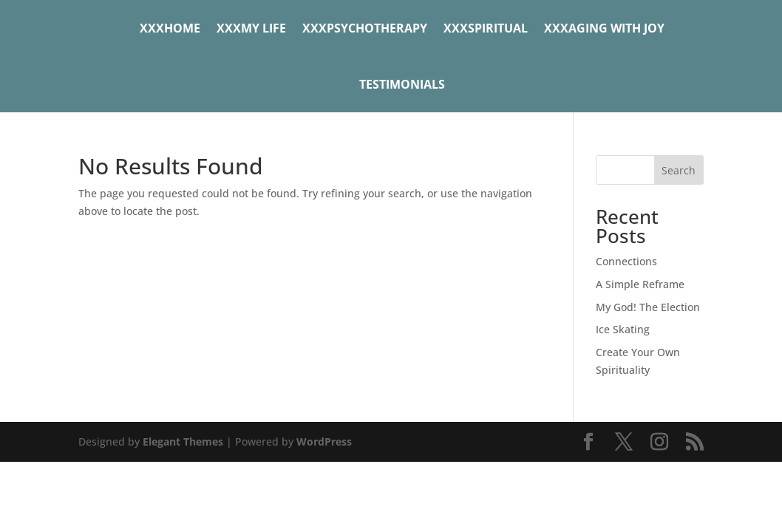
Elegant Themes (183, 441)
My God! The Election (648, 307)
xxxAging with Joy (604, 28)
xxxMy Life (251, 28)
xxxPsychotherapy (365, 28)
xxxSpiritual (486, 28)
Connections (626, 261)
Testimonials (402, 84)
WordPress (324, 441)
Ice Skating (623, 329)
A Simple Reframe (640, 284)
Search (679, 170)
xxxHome (170, 28)
